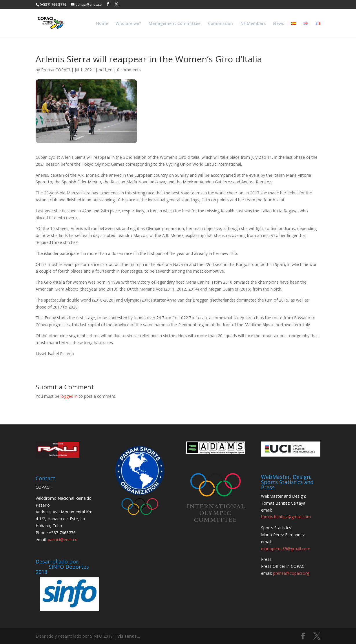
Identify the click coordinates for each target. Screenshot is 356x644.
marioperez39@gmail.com (286, 549)
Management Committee (175, 24)
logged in (69, 396)
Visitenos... (129, 636)
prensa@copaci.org (291, 573)
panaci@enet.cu (63, 540)
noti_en (106, 70)
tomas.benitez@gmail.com (286, 517)
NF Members (253, 24)
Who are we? (128, 24)
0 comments (129, 70)
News (279, 24)
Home (102, 24)
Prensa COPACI (56, 70)
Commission (220, 24)
